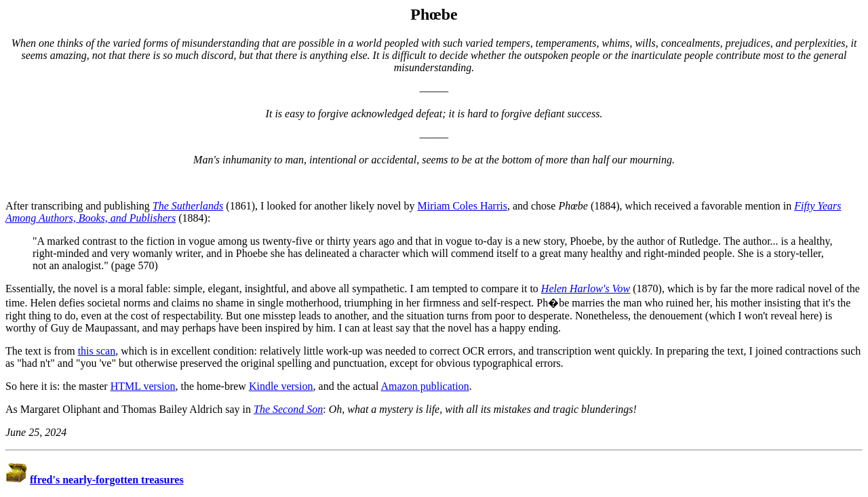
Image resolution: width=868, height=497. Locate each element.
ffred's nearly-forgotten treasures (107, 480)
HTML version (143, 386)
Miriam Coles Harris (462, 206)
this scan (97, 351)
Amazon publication (425, 386)
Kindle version (281, 386)
